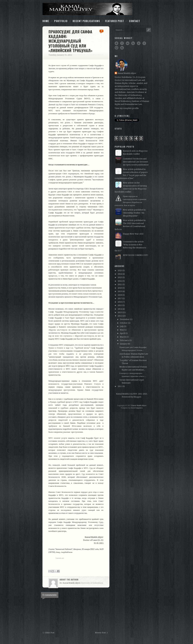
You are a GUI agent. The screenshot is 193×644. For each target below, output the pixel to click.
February (124, 340)
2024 (120, 274)
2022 (120, 281)
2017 (120, 298)
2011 (120, 386)
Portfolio (61, 21)
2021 (120, 284)
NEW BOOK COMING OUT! (136, 255)
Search (149, 30)
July (122, 326)
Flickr (128, 43)
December (125, 319)
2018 (120, 295)
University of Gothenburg (92, 583)
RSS (122, 48)
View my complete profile (127, 108)
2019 (120, 291)
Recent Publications (86, 21)
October (124, 323)
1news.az (60, 558)
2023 (120, 277)
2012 (120, 316)
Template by (132, 408)
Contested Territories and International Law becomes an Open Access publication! (136, 162)
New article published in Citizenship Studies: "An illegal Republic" (134, 213)
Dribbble (116, 43)
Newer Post (100, 633)
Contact (135, 21)
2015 (120, 305)
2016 (120, 302)
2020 (120, 288)
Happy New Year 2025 (133, 234)
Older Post (50, 633)
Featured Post (115, 21)
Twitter (133, 43)
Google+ (139, 43)
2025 (120, 270)
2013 (120, 312)
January (124, 344)
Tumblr (144, 43)
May (122, 330)
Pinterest (116, 48)
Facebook (122, 43)
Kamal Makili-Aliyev (127, 73)
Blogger (137, 397)
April (122, 333)
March (123, 337)
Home (46, 21)
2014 (120, 309)
